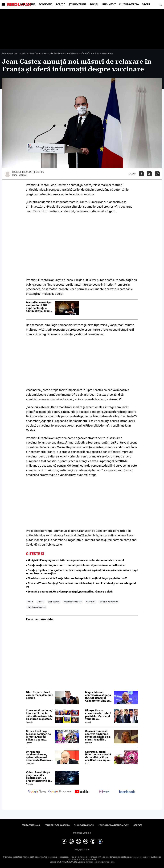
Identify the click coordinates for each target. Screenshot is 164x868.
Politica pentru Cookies (57, 825)
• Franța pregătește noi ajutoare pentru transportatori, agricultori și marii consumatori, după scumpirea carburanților (82, 572)
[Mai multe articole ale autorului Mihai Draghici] (8, 174)
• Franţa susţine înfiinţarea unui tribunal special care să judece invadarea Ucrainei (76, 565)
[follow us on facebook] (127, 792)
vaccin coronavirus (37, 607)
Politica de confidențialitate (114, 825)
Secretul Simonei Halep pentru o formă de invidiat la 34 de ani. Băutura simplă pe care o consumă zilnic (99, 756)
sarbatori (91, 602)
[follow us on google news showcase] (60, 792)
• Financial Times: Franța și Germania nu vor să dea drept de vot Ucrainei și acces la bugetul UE (81, 585)
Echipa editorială (31, 825)
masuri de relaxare (73, 602)
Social (94, 4)
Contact (138, 825)
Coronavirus (22, 53)
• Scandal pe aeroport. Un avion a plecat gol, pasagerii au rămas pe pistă (69, 592)
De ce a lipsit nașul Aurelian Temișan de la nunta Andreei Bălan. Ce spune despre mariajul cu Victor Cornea (38, 735)
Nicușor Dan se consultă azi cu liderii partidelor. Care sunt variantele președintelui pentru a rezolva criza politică (99, 715)
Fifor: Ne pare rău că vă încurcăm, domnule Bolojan (39, 695)
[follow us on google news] (37, 792)
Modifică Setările (82, 833)
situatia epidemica (109, 602)
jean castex (54, 602)
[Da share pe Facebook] (141, 174)
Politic (61, 4)
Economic (46, 4)
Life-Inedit (109, 4)
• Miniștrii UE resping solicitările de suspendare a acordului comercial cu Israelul (75, 560)
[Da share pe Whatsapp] (157, 174)
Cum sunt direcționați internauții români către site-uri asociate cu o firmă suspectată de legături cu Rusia (39, 715)
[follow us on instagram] (104, 792)
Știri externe (77, 4)
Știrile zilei (28, 4)
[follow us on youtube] (82, 792)
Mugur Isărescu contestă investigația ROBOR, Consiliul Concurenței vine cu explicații (98, 696)
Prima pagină (8, 53)
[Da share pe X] (149, 174)
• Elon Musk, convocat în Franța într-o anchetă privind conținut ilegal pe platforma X (76, 578)
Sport (146, 4)
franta (41, 602)
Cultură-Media (129, 4)
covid (30, 602)
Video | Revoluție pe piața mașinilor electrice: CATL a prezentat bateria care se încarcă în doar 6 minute (39, 777)
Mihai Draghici (20, 175)
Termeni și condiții (84, 825)
